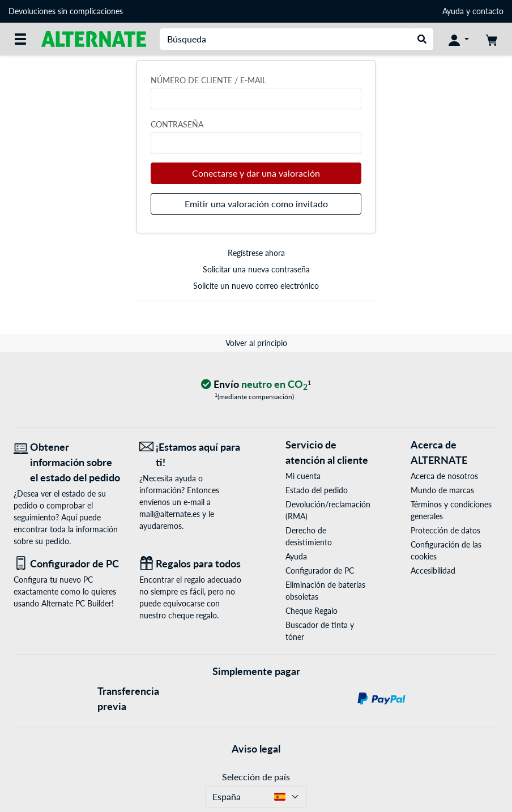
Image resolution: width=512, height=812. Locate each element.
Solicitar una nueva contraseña (256, 269)
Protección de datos (445, 530)
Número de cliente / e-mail (208, 80)
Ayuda (453, 11)
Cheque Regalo (312, 611)
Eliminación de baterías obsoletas (325, 591)
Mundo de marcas (442, 490)
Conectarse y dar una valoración (256, 173)
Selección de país (256, 777)
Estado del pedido (317, 490)
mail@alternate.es (170, 514)
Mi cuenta (303, 476)
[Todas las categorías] (20, 39)
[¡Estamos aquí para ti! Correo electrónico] (194, 455)
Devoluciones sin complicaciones (66, 11)
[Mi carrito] (492, 39)
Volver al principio (256, 343)
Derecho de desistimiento (309, 536)
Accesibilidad (433, 570)
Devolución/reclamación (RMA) (328, 510)
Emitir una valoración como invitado (256, 204)
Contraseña (177, 124)
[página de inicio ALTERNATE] (94, 38)
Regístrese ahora (256, 253)
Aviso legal (256, 749)
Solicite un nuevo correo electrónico (256, 286)
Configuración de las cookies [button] (446, 550)
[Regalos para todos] (194, 564)
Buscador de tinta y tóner (320, 631)
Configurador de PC (320, 570)
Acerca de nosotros (444, 476)
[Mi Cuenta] (459, 39)
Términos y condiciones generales (451, 510)
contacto (488, 11)
